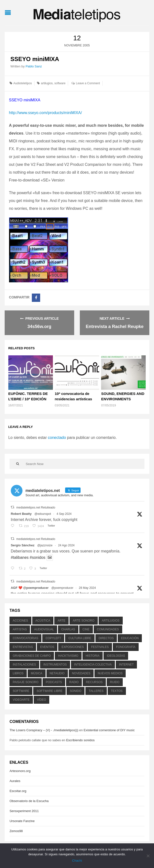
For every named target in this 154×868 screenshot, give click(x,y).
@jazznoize (45, 545)
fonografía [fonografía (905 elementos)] (126, 647)
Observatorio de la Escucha (29, 801)
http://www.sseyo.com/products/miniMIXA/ (46, 113)
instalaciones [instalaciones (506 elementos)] (24, 665)
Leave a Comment (88, 83)
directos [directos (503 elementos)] (106, 638)
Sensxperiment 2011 (24, 811)
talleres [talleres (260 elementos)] (96, 691)
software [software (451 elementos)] (21, 691)
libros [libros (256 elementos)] (18, 673)
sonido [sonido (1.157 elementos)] (76, 691)
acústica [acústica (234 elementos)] (43, 621)
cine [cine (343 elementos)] (86, 629)
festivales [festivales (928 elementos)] (100, 647)
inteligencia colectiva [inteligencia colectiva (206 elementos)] (93, 665)
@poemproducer (62, 588)
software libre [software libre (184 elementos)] (49, 691)
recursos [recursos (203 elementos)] (94, 682)
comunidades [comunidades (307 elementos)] (108, 629)
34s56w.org (39, 327)
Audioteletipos (23, 83)
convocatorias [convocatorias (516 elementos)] (25, 638)
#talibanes (20, 557)
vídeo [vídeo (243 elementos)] (41, 700)
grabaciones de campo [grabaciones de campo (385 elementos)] (32, 656)
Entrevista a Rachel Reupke (115, 327)
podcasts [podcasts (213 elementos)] (54, 682)
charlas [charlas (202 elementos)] (68, 629)
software (60, 83)
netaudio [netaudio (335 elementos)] (57, 673)
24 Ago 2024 (66, 545)
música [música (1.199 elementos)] (37, 673)
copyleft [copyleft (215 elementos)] (53, 638)
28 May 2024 (87, 588)
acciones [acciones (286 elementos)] (20, 621)
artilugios (47, 83)
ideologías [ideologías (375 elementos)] (116, 656)
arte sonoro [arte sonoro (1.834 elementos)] (83, 621)
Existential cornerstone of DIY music (109, 730)
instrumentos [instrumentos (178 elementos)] (55, 665)
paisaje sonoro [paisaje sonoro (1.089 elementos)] (26, 682)
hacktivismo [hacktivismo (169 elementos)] (68, 656)
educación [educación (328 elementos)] (130, 638)
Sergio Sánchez (23, 545)
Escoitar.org (18, 791)
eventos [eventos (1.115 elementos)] (47, 647)
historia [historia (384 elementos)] (93, 656)
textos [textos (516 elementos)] (117, 691)
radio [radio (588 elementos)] (74, 682)
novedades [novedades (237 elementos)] (81, 673)
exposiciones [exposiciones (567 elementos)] (73, 647)
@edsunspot (43, 514)
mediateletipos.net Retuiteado (36, 508)
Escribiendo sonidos (80, 740)
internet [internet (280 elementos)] (126, 665)
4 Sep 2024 (64, 514)
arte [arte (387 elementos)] (61, 621)
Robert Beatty (21, 514)
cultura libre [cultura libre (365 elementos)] (80, 638)
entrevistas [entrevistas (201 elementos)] (23, 647)
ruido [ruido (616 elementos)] (115, 682)
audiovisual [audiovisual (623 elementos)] (44, 629)
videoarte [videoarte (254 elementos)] (21, 700)
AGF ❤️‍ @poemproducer (30, 588)
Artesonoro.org (20, 771)
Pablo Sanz (34, 66)
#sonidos (37, 557)
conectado (57, 438)
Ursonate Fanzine (22, 821)
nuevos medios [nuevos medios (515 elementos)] (110, 673)
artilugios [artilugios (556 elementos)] (111, 621)
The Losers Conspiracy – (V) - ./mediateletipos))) (44, 730)
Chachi (77, 861)
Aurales (15, 781)
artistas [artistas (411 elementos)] (20, 629)
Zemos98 (16, 831)
